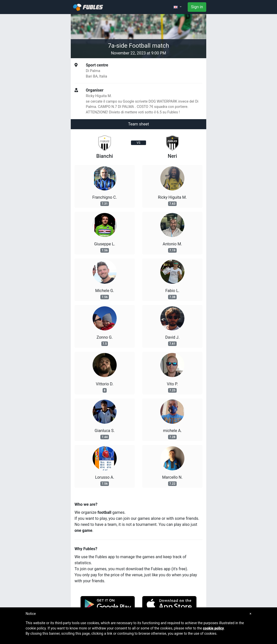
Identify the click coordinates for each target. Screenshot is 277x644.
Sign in (197, 7)
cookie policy (214, 628)
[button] (178, 7)
